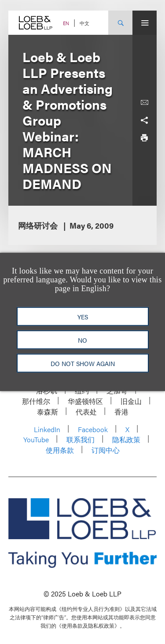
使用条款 (60, 450)
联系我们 (81, 439)
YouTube (36, 439)
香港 (121, 412)
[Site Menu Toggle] (145, 23)
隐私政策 (126, 439)
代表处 (86, 412)
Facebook (93, 429)
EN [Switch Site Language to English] (66, 23)
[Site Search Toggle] (120, 23)
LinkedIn (47, 429)
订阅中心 (106, 450)
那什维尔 (36, 401)
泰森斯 (48, 412)
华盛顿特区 (85, 401)
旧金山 (131, 401)
